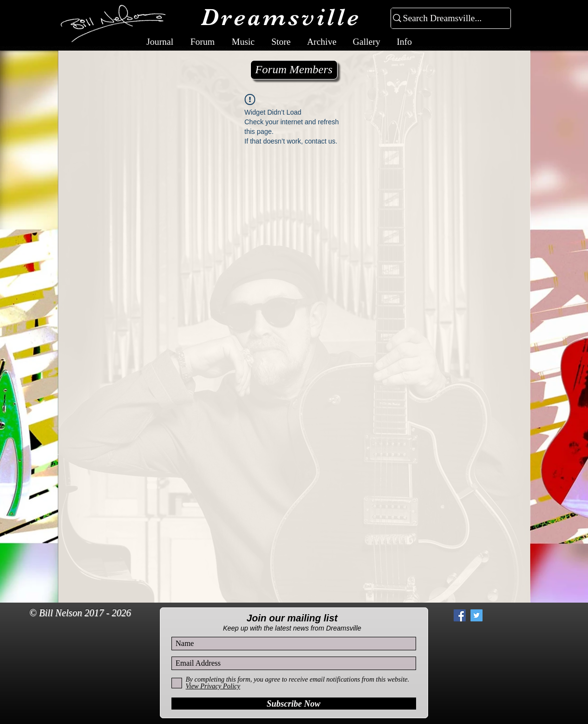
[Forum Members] (294, 70)
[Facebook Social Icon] (460, 615)
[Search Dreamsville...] (447, 19)
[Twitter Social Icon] (477, 615)
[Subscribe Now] (294, 704)
